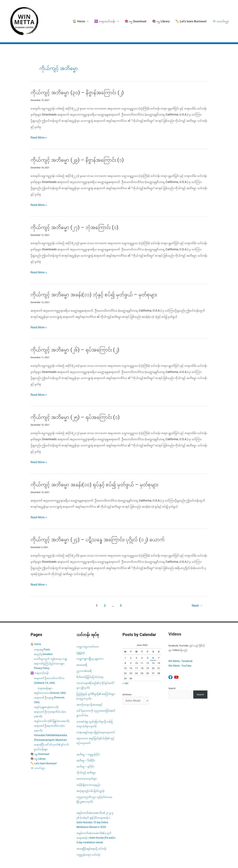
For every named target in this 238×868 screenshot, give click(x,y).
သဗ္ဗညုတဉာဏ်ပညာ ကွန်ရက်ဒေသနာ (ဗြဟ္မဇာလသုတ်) (94, 780)
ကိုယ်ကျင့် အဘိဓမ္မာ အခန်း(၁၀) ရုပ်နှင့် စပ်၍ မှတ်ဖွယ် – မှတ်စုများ (94, 465)
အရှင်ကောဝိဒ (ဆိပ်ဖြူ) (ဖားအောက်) (52, 702)
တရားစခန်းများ (45, 669)
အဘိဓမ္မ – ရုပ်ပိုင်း (85, 747)
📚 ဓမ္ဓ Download (135, 12)
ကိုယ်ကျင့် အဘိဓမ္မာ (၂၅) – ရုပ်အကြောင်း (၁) (75, 398)
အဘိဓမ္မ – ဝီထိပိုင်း (86, 741)
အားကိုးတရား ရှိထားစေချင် (89, 686)
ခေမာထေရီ (82, 646)
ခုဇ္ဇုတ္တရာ (81, 633)
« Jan (125, 664)
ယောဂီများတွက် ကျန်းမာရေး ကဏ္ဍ (51, 640)
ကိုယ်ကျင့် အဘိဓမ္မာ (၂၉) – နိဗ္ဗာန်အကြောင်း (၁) (77, 140)
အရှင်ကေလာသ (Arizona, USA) (50, 674)
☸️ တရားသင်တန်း (105, 12)
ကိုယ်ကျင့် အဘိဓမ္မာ (86, 753)
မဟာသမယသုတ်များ (87, 760)
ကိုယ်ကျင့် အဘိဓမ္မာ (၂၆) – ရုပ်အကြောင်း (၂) (75, 330)
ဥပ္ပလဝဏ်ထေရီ (84, 652)
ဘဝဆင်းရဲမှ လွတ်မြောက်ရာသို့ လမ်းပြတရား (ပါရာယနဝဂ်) (95, 705)
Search (172, 669)
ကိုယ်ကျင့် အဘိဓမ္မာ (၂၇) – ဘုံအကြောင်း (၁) (74, 208)
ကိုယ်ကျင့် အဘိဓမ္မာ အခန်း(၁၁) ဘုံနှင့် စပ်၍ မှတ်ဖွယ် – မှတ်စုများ (94, 275)
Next (197, 586)
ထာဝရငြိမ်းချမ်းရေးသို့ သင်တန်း (91, 829)
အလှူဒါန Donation (43, 635)
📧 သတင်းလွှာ (221, 12)
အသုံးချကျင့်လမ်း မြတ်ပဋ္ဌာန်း (91, 772)
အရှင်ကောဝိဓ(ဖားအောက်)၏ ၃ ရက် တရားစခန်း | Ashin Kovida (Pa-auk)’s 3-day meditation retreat (96, 819)
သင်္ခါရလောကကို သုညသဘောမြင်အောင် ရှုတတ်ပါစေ (96, 694)
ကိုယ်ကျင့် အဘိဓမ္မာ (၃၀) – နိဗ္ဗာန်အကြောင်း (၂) (77, 73)
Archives (127, 675)
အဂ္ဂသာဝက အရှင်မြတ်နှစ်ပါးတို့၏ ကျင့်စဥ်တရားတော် (95, 722)
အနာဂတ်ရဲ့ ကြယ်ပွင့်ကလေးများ (49, 644)
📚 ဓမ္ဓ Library (161, 12)
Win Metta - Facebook (180, 642)
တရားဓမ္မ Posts (42, 630)
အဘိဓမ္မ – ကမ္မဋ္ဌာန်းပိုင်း (88, 735)
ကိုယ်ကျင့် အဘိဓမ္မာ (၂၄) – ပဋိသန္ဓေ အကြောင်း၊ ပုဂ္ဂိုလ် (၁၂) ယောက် (98, 520)
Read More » (39, 118)
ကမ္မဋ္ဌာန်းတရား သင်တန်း (88, 836)
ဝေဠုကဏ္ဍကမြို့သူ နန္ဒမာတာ (90, 640)
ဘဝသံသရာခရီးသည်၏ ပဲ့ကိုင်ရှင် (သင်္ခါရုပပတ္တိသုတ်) (95, 666)
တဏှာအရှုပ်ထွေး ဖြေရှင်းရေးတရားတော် (96, 713)
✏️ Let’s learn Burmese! (191, 12)
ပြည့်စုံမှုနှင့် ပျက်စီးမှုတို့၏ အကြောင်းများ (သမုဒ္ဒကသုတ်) (96, 677)
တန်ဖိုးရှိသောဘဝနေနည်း (88, 766)
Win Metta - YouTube (180, 647)
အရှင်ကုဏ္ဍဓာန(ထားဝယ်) (46, 688)
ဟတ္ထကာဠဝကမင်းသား (88, 627)
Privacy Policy (42, 649)
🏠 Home (79, 12)
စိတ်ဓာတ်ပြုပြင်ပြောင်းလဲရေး (90, 658)
